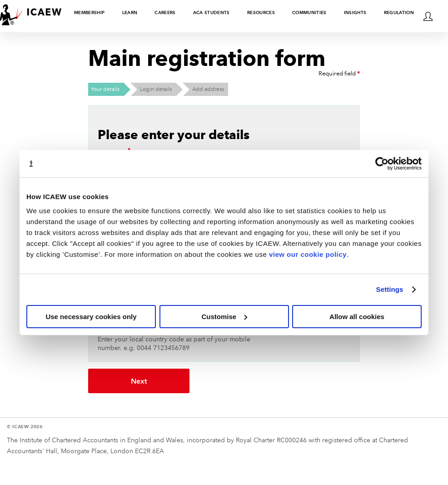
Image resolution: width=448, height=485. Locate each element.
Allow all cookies (357, 317)
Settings (390, 289)
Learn (130, 12)
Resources (261, 12)
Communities (309, 12)
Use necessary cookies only (91, 317)
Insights (355, 12)
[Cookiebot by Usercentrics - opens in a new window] (382, 164)
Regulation (399, 12)
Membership (89, 12)
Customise (224, 317)
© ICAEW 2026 (25, 426)
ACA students (212, 12)
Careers (165, 12)
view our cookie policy (308, 254)
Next (126, 381)
